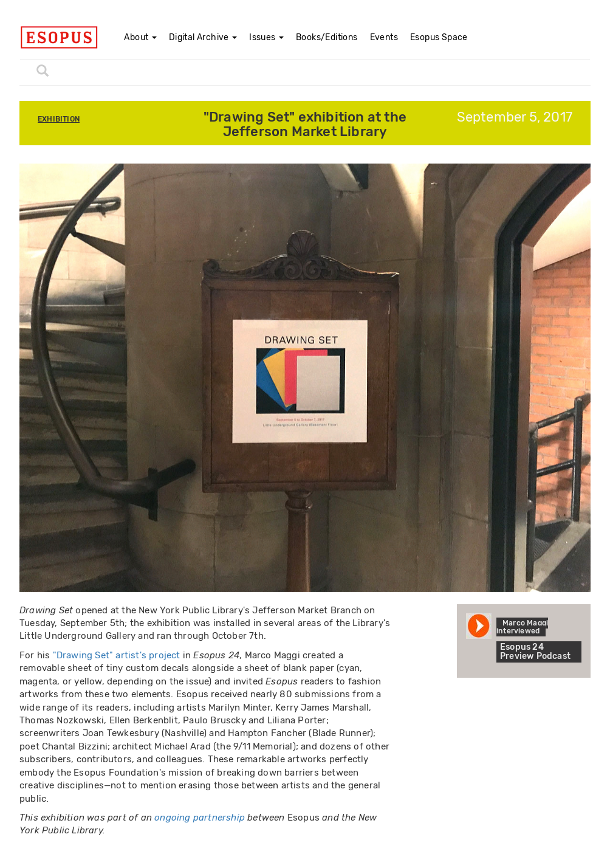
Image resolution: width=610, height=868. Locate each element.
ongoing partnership (200, 818)
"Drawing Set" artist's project (117, 655)
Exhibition (59, 119)
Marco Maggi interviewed (522, 627)
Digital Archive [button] (203, 37)
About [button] (140, 37)
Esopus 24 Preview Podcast (535, 652)
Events (384, 37)
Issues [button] (266, 37)
